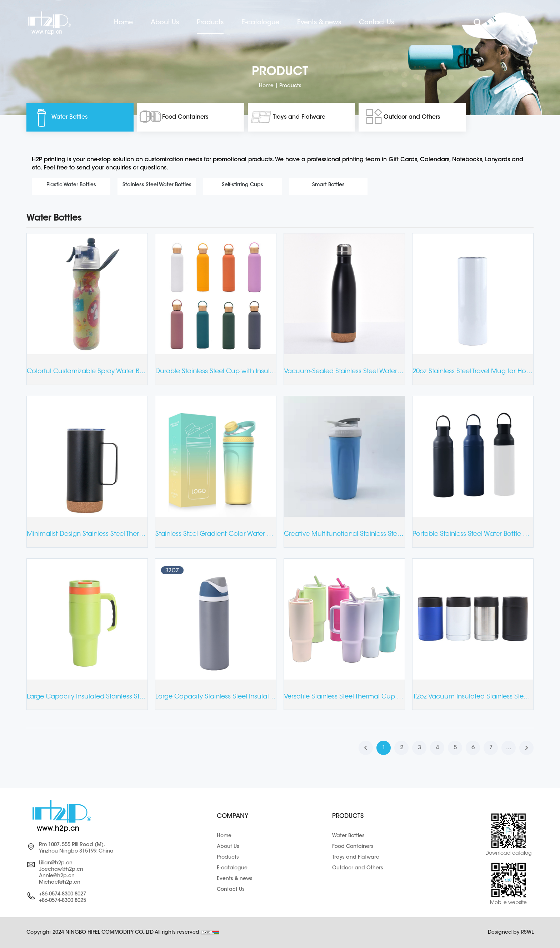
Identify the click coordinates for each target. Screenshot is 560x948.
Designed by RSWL (511, 933)
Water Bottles (69, 117)
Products (210, 23)
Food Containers (185, 117)
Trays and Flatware (299, 117)
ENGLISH (501, 23)
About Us (165, 23)
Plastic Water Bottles (71, 185)
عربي (522, 23)
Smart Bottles (328, 185)
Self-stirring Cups (242, 185)
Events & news (319, 23)
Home (123, 23)
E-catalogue (260, 23)
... (509, 748)
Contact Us (376, 23)
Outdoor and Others (412, 117)
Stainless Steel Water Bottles (157, 185)
